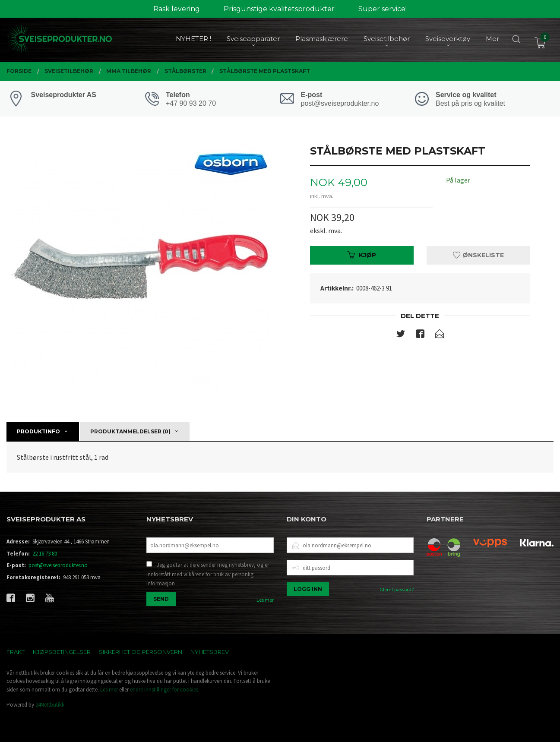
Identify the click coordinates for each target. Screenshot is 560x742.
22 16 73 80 (45, 554)
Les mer (265, 600)
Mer (492, 39)
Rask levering (177, 9)
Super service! (383, 9)
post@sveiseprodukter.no (58, 565)
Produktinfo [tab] (38, 431)
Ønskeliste (478, 255)
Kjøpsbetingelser (62, 652)
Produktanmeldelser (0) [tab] (130, 431)
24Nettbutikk (50, 705)
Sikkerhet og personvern (141, 652)
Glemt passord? (397, 589)
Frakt (16, 652)
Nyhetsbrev (210, 652)
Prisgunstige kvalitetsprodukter (279, 9)
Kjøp (362, 255)
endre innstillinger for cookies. (165, 690)
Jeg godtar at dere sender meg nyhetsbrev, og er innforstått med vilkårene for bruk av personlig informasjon (208, 574)
